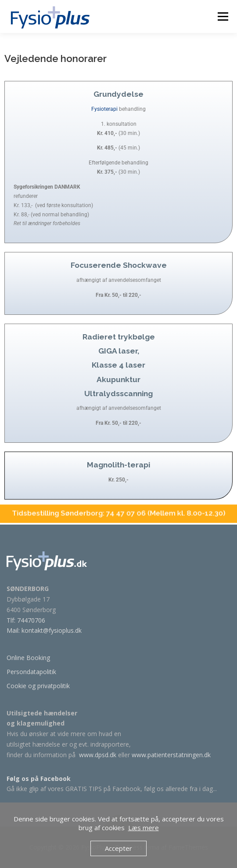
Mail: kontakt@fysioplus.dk (44, 630)
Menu (222, 16)
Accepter (118, 848)
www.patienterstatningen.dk (171, 755)
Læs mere (144, 828)
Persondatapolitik (31, 672)
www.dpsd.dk (98, 755)
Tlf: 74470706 (26, 620)
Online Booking (28, 658)
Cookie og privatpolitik (38, 686)
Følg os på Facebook (39, 779)
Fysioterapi (104, 96)
